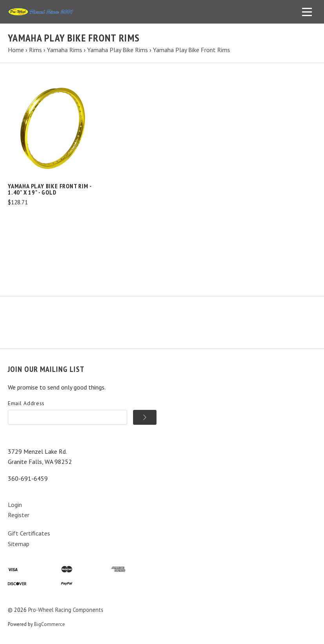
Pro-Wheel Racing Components (66, 610)
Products (20, 309)
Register (19, 515)
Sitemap (19, 544)
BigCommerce (49, 624)
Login (15, 505)
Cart (113, 309)
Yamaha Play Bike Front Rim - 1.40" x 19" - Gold (49, 189)
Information (57, 309)
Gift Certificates (29, 533)
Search (90, 309)
